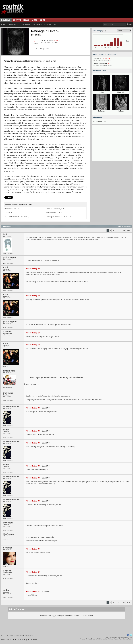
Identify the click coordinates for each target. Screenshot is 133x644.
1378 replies (54, 42)
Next (129, 230)
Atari (51, 41)
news (26, 20)
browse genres (13, 24)
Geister (102, 92)
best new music (50, 24)
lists (35, 20)
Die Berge (121, 111)
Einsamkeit (121, 92)
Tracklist (46, 49)
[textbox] (114, 25)
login (3, 24)
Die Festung (102, 111)
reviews (6, 20)
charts (17, 20)
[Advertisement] (112, 144)
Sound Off (46, 408)
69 (124, 230)
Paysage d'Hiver (45, 31)
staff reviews (37, 24)
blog (43, 20)
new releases (26, 24)
